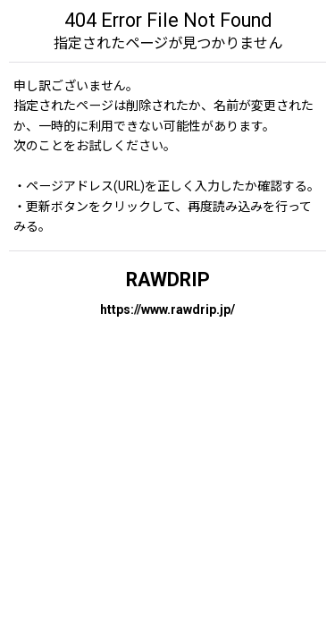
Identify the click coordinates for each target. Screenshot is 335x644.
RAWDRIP (168, 280)
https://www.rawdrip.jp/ (167, 309)
